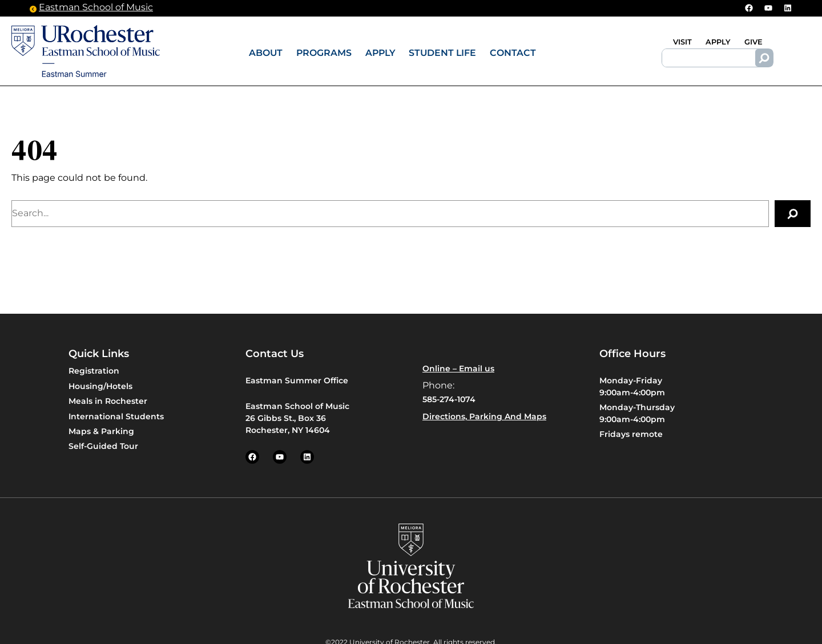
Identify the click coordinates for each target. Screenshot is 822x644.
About (266, 53)
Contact (513, 53)
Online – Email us (458, 368)
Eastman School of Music (96, 8)
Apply (380, 53)
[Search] (764, 58)
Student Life (442, 53)
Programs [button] (324, 53)
